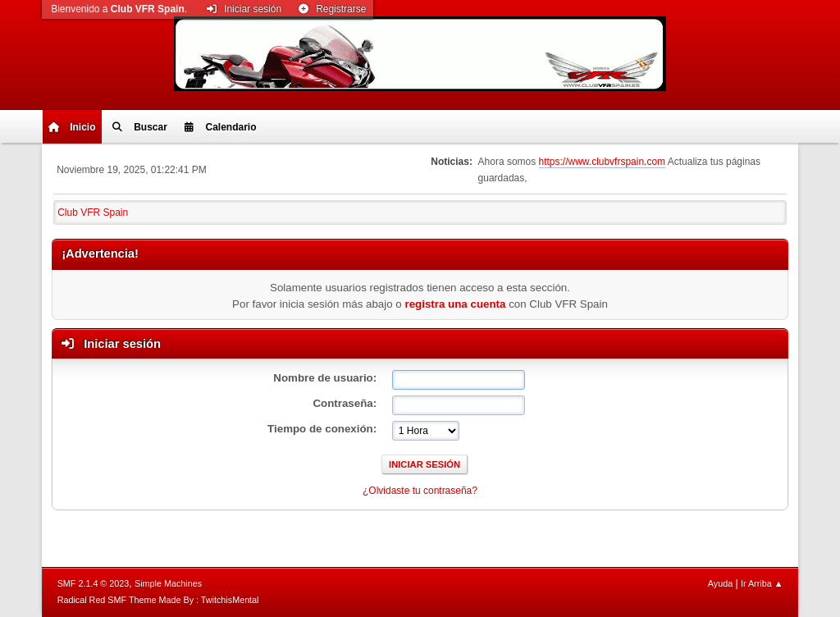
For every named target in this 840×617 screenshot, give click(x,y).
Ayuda (720, 583)
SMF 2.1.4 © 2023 (94, 583)
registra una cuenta (455, 304)
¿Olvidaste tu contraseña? (420, 491)
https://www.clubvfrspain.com (603, 162)
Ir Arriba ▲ (762, 583)
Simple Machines (168, 583)
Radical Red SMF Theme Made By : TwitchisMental (158, 600)
